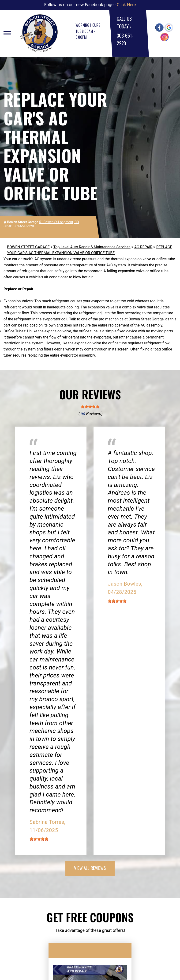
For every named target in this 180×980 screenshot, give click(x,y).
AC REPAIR (143, 247)
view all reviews (90, 868)
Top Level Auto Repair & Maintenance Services (92, 247)
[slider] (90, 407)
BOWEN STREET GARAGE (28, 247)
